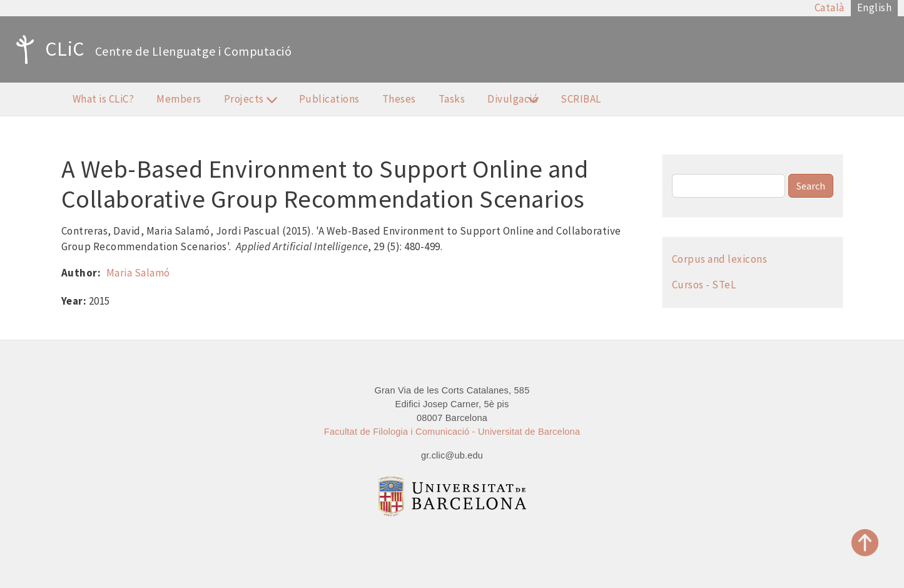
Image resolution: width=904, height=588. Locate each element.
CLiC (47, 49)
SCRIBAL (581, 99)
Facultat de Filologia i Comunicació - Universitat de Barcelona (452, 432)
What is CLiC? (104, 99)
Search (811, 186)
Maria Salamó (138, 273)
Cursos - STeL (704, 285)
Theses (399, 99)
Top (865, 543)
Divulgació (512, 101)
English (875, 8)
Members (179, 99)
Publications (329, 99)
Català (830, 8)
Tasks (452, 99)
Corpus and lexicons (720, 259)
